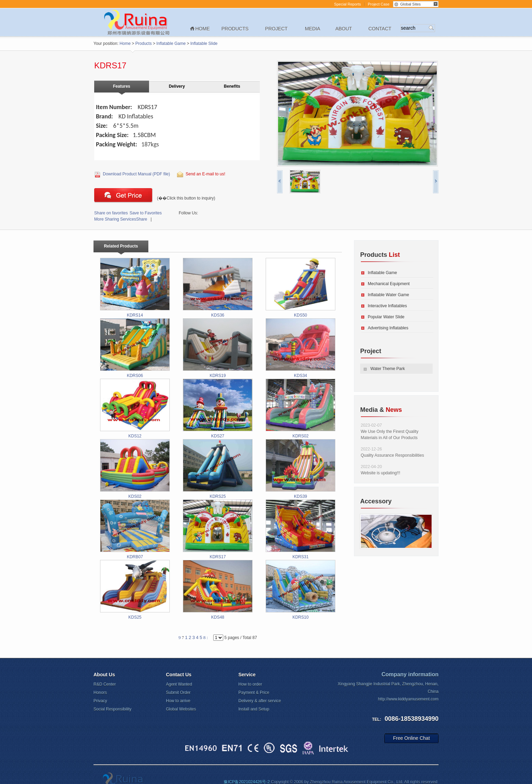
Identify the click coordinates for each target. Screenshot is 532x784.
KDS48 (218, 590)
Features (121, 86)
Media (313, 29)
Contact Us (179, 675)
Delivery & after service (260, 701)
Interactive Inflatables (387, 306)
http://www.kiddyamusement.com (408, 699)
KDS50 (301, 288)
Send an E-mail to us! (205, 174)
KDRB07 (135, 529)
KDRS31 (301, 529)
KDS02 (135, 469)
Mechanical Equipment (389, 284)
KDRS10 (301, 590)
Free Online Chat (411, 738)
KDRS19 (218, 348)
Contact (380, 29)
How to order (250, 684)
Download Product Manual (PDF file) (136, 174)
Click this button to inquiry (124, 195)
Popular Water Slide (386, 317)
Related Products (121, 246)
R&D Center (105, 684)
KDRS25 (218, 469)
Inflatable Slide (204, 43)
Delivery (177, 86)
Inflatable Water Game (388, 295)
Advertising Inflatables (388, 328)
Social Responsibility (112, 709)
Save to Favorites (128, 213)
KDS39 (301, 469)
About (344, 29)
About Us (104, 675)
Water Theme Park (388, 369)
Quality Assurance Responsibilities (392, 455)
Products (235, 29)
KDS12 (135, 409)
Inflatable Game (171, 43)
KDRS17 (218, 529)
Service (247, 675)
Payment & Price (254, 693)
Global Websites (181, 709)
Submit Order (178, 693)
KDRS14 (135, 288)
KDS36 (218, 288)
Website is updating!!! (381, 473)
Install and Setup (254, 709)
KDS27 (218, 409)
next (436, 182)
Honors (100, 693)
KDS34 (301, 348)
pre (280, 182)
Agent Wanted (179, 684)
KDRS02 (301, 409)
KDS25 (135, 590)
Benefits (232, 86)
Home (203, 29)
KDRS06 (135, 348)
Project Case (379, 4)
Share (121, 219)
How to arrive (178, 701)
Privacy (100, 701)
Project (276, 29)
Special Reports (347, 4)
